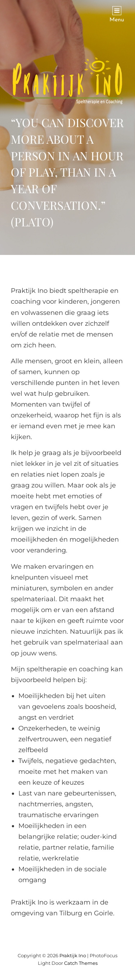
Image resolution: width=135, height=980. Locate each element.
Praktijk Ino (73, 955)
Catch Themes (81, 963)
